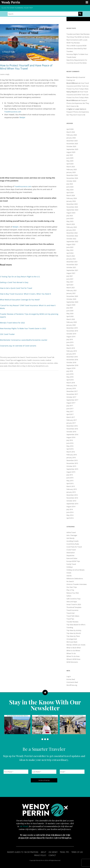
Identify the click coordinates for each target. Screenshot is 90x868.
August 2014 (71, 506)
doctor (24, 360)
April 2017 (70, 414)
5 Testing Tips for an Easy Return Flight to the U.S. (20, 277)
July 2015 (70, 475)
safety (17, 363)
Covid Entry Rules (73, 544)
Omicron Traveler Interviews (77, 584)
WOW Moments (72, 662)
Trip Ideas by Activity (74, 630)
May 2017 (70, 411)
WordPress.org (72, 685)
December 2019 (72, 328)
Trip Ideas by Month (74, 633)
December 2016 (72, 426)
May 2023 (70, 221)
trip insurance (41, 363)
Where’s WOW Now (73, 659)
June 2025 (70, 158)
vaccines (50, 363)
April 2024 (70, 193)
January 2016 (71, 458)
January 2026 (71, 138)
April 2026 (70, 129)
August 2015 (71, 472)
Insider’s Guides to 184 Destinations (23, 852)
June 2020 (70, 311)
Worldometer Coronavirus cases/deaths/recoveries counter (24, 340)
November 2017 (72, 394)
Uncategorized (72, 639)
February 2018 (72, 386)
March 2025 (71, 167)
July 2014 (70, 509)
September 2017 (72, 400)
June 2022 (70, 247)
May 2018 (70, 377)
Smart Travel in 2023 (74, 604)
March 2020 (71, 319)
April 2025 (70, 164)
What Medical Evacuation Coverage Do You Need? (20, 300)
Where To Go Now (73, 656)
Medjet (22, 117)
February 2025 (72, 169)
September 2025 (72, 149)
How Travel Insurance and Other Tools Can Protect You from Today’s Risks (78, 86)
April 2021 (70, 285)
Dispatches (70, 555)
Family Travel (71, 564)
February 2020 (72, 322)
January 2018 (71, 388)
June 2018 (70, 374)
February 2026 (72, 135)
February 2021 (72, 290)
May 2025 (70, 161)
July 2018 (70, 371)
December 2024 (72, 175)
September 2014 (72, 504)
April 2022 (70, 253)
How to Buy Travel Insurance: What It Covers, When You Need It (25, 294)
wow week (4, 366)
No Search (21, 357)
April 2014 (70, 518)
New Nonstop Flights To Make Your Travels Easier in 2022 (23, 328)
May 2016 (70, 446)
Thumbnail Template (74, 607)
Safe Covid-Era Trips (74, 599)
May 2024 (70, 190)
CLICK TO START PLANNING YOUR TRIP (17, 8)
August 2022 (71, 244)
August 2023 (71, 213)
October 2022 (71, 239)
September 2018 (72, 365)
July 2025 (70, 155)
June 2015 (70, 478)
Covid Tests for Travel (74, 547)
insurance (36, 360)
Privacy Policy (40, 855)
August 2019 (71, 337)
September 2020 (72, 302)
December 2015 (72, 460)
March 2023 (71, 224)
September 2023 (72, 210)
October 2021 (71, 267)
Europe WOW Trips (73, 561)
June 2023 (70, 218)
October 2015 (71, 466)
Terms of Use (77, 852)
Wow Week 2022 (14, 366)
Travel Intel (42, 357)
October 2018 (71, 362)
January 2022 (71, 259)
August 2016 (71, 437)
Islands (69, 576)
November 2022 (72, 236)
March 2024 (71, 195)
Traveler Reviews (72, 622)
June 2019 (70, 342)
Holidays (70, 567)
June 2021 (70, 279)
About (43, 852)
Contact (52, 855)
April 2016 (70, 449)
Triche (34, 363)
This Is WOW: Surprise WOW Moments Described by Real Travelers (76, 48)
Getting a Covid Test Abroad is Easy (14, 282)
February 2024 (72, 198)
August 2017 (71, 403)
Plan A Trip (70, 590)
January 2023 (71, 230)
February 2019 (72, 351)
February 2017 (72, 420)
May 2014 (70, 515)
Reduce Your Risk (73, 593)
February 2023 (72, 227)
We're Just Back (72, 642)
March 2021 (71, 288)
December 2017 (72, 391)
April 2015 (70, 483)
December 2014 (72, 495)
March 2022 (71, 256)
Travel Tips (9, 360)
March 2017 (71, 417)
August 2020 (71, 305)
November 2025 (72, 144)
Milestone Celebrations (75, 579)
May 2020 (70, 313)
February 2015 (72, 489)
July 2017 (70, 406)
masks (43, 360)
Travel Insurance (32, 357)
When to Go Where (73, 651)
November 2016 (72, 429)
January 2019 (71, 354)
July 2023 (70, 216)
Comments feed (72, 682)
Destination (71, 553)
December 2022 (72, 233)
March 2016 (71, 452)
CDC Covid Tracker (7, 334)
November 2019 (72, 331)
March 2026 (71, 132)
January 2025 (71, 172)
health (30, 360)
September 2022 (72, 241)
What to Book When (74, 648)
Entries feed (71, 679)
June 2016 (70, 443)
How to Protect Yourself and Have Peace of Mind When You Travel (26, 67)
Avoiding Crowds (73, 541)
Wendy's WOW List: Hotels (76, 645)
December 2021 (72, 262)
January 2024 (71, 201)
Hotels (69, 573)
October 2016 (71, 432)
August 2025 (71, 152)
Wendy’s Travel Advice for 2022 (12, 323)
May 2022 (70, 250)
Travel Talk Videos (73, 616)
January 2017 (71, 423)
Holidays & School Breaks (75, 570)
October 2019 (71, 334)
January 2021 (71, 293)
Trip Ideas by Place (73, 636)
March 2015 (71, 486)
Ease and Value (72, 558)
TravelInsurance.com (13, 112)
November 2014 (72, 498)
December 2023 (72, 204)
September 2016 (72, 434)
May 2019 (70, 345)
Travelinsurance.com (23, 186)
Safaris (69, 596)
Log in (69, 676)
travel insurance (25, 363)
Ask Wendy (70, 538)
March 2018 (71, 383)
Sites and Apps (72, 602)
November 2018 (72, 360)
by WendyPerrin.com (41, 366)
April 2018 (70, 380)
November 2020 (72, 296)
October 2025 (71, 146)
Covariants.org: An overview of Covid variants (18, 346)
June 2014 (70, 512)
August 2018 (71, 368)
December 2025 (72, 141)
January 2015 (71, 492)
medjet (11, 363)
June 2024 (70, 187)
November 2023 (72, 207)
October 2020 (71, 299)
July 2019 (70, 339)
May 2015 (70, 481)
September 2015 (72, 469)
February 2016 (72, 455)
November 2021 (72, 265)
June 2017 (70, 409)
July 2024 (70, 184)
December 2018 (72, 357)
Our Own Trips (72, 587)
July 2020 (70, 308)
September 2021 (72, 270)
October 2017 (71, 397)
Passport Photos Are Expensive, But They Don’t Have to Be (78, 103)
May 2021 (70, 282)
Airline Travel (71, 532)
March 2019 (71, 348)
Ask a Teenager (72, 535)
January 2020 (71, 325)
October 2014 (71, 501)
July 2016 (70, 440)
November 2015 (72, 463)
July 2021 (70, 276)
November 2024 (72, 178)
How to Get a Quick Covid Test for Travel (16, 288)
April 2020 (70, 316)
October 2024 (71, 181)
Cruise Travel (71, 550)
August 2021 (71, 273)
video (56, 363)
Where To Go (71, 653)
